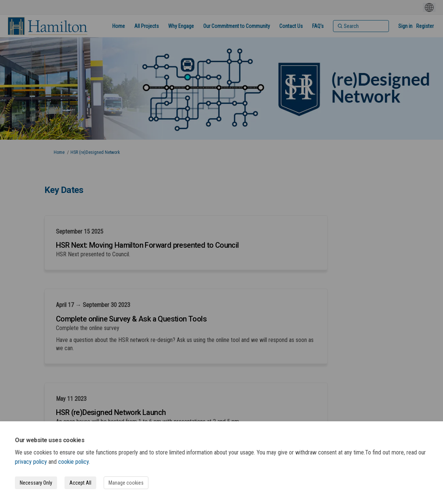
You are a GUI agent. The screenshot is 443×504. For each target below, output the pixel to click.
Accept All (80, 483)
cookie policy (73, 462)
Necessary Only (36, 483)
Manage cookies (126, 483)
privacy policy (31, 462)
